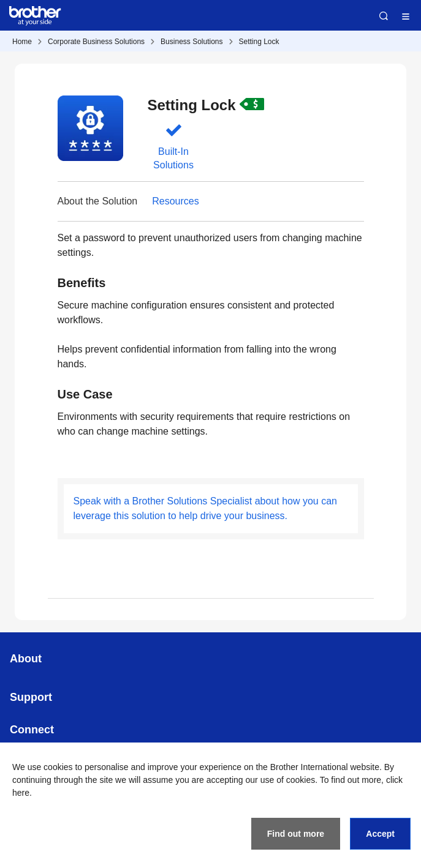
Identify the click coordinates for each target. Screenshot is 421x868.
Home (22, 42)
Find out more (296, 834)
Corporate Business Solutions (96, 42)
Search (384, 16)
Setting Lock (259, 42)
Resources (175, 201)
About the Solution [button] (98, 201)
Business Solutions (192, 42)
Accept (380, 834)
